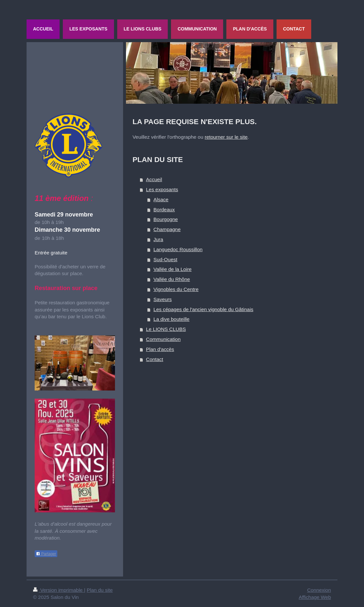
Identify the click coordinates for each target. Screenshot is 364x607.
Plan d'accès (160, 349)
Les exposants (162, 189)
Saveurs (163, 299)
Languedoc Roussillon (178, 249)
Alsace (161, 199)
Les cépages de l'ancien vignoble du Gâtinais (203, 309)
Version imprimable (58, 590)
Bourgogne (166, 219)
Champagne (167, 229)
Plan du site (100, 590)
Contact (155, 359)
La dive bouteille (171, 319)
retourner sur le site (226, 137)
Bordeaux (164, 210)
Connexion (319, 590)
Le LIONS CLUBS (166, 329)
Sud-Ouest (165, 259)
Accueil (154, 179)
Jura (158, 239)
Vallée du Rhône (172, 279)
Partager (46, 554)
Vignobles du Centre (176, 289)
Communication (163, 339)
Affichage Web (315, 597)
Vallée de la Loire (173, 269)
